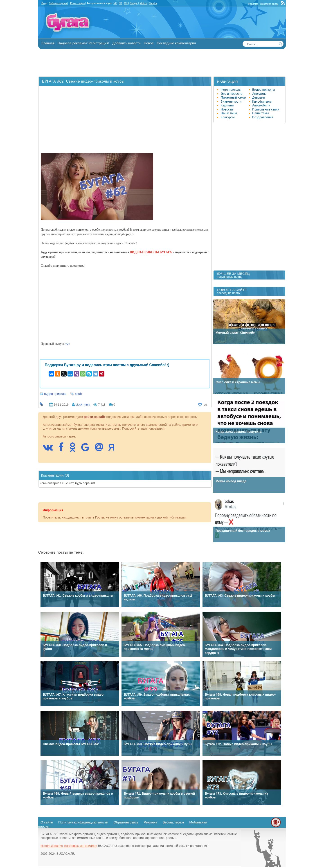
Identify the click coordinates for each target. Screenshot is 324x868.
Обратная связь (269, 4)
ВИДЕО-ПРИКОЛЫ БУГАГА (151, 252)
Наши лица (229, 113)
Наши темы (261, 113)
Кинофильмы (262, 101)
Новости (227, 109)
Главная (48, 43)
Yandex (153, 3)
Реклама (253, 4)
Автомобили (261, 105)
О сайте (47, 822)
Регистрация (77, 3)
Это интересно (232, 94)
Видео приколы (263, 90)
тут (67, 344)
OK (126, 3)
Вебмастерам (173, 822)
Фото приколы (231, 90)
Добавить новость (126, 43)
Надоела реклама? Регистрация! (83, 43)
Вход (44, 3)
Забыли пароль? (59, 3)
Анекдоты (259, 94)
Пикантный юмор (233, 97)
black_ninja (83, 405)
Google (134, 3)
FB (120, 3)
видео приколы (55, 394)
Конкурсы (228, 117)
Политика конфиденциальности (83, 822)
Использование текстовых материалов (69, 846)
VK (115, 3)
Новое (149, 43)
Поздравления (263, 117)
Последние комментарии (176, 43)
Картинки (227, 105)
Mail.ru (143, 3)
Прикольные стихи (266, 109)
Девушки (259, 97)
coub (78, 394)
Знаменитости (231, 101)
